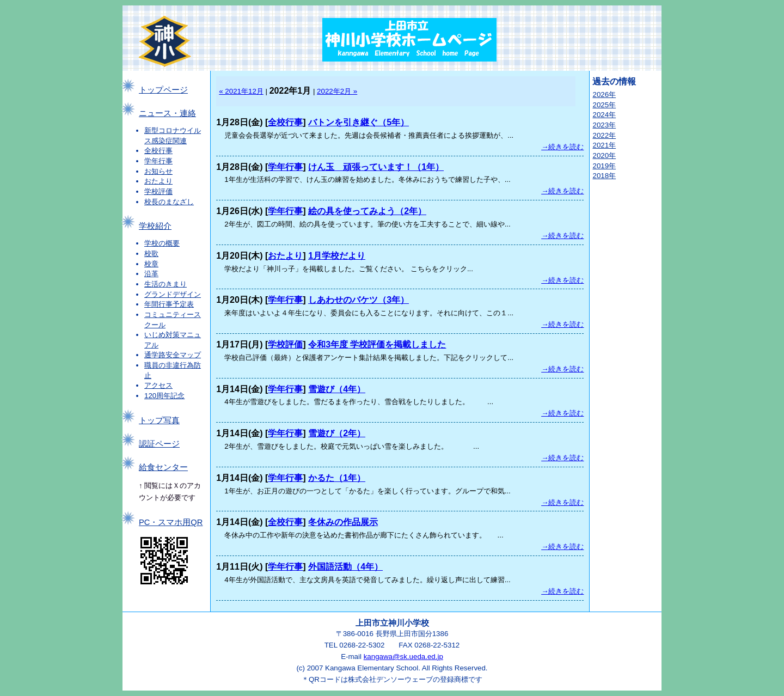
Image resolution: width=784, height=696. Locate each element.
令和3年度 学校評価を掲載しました (377, 344)
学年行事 (158, 161)
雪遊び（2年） (337, 433)
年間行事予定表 (169, 304)
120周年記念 (164, 396)
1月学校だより (337, 256)
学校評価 (158, 191)
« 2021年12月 (241, 91)
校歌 (151, 254)
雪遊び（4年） (337, 389)
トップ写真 (159, 420)
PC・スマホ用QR (171, 522)
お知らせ (158, 171)
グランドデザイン (173, 294)
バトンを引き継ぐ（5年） (359, 122)
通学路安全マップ (173, 355)
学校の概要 (162, 243)
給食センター (163, 467)
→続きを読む (562, 147)
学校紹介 (155, 226)
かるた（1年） (337, 478)
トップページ (163, 90)
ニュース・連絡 (167, 113)
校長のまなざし (169, 202)
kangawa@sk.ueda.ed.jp (403, 657)
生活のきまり (166, 284)
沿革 (151, 274)
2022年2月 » (337, 91)
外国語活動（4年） (345, 567)
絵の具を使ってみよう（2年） (367, 211)
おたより (158, 181)
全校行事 (158, 151)
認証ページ (159, 444)
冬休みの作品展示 (343, 522)
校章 (151, 264)
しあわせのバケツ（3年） (359, 300)
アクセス (158, 385)
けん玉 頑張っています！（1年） (376, 167)
